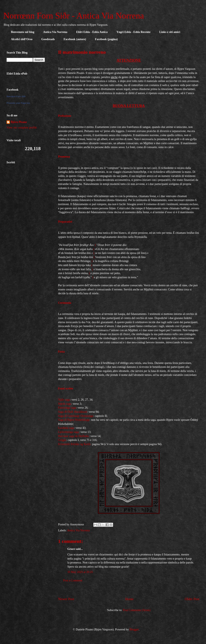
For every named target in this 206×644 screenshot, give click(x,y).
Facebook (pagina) (106, 39)
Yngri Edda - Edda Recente (133, 32)
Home (129, 599)
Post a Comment (73, 580)
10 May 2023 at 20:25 (80, 572)
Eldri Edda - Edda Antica (92, 32)
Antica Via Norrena (55, 32)
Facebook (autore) (75, 39)
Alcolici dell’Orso (22, 39)
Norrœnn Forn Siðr (16, 96)
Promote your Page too (18, 103)
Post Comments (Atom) (137, 610)
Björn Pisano (19, 122)
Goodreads (48, 39)
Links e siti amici (170, 32)
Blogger (134, 629)
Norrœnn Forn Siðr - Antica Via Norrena (74, 16)
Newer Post (66, 599)
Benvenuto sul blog (23, 32)
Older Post (192, 599)
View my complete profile (22, 128)
